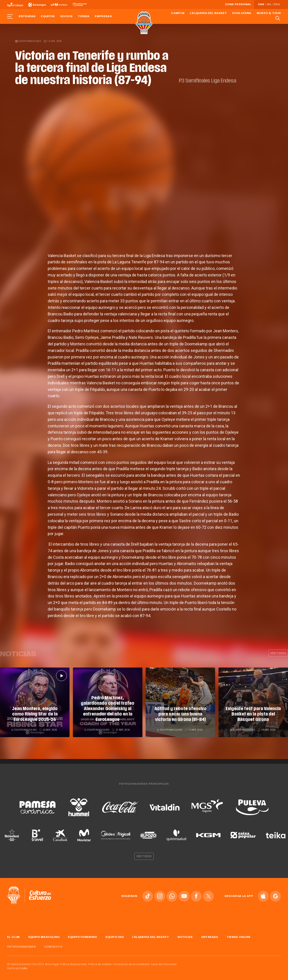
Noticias (185, 935)
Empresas (103, 16)
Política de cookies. (100, 963)
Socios (66, 16)
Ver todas (278, 653)
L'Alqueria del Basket (208, 13)
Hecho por (18, 967)
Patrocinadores (21, 945)
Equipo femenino (82, 935)
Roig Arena (242, 13)
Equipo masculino (28, 41)
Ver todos (144, 855)
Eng (277, 5)
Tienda (84, 16)
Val (269, 5)
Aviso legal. (52, 963)
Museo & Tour (269, 13)
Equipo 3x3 (115, 935)
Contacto (53, 945)
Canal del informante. (164, 963)
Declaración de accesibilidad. (131, 963)
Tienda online (239, 935)
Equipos (48, 16)
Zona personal (238, 5)
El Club (13, 935)
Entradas (27, 16)
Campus (178, 13)
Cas (261, 5)
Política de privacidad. (74, 963)
